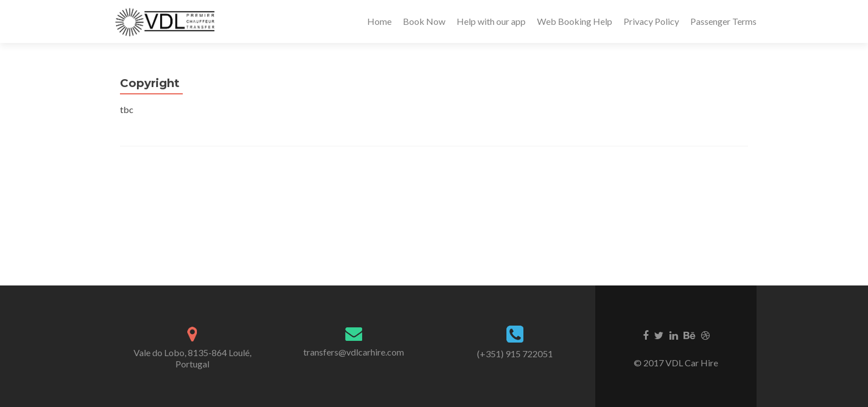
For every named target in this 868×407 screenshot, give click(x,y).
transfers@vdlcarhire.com (354, 352)
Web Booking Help (575, 21)
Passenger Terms (723, 21)
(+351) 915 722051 (515, 354)
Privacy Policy (651, 21)
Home (379, 21)
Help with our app (491, 21)
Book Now (424, 21)
